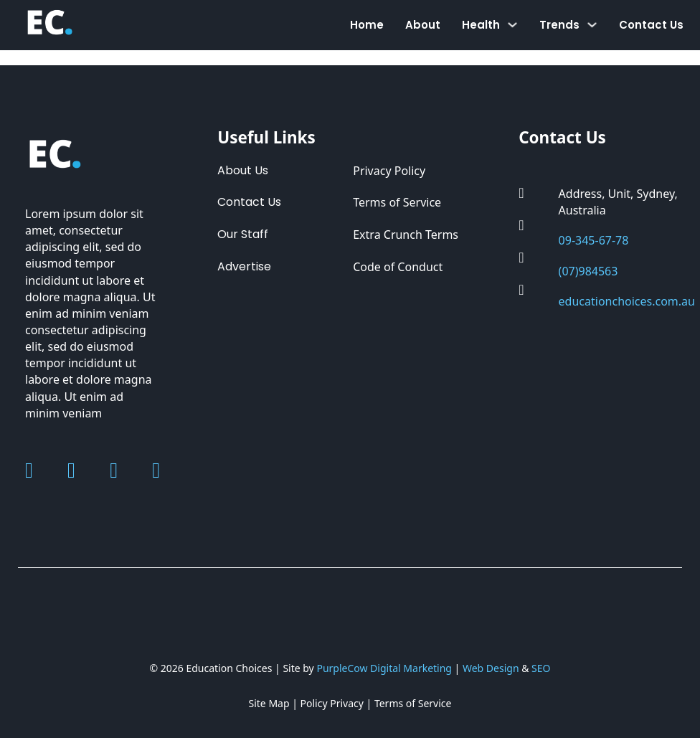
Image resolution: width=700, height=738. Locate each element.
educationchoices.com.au (627, 301)
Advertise (244, 266)
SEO (541, 668)
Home (367, 25)
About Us (243, 170)
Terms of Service (397, 202)
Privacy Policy (389, 171)
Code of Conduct (398, 267)
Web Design (491, 668)
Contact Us (651, 25)
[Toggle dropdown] (512, 25)
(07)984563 (588, 271)
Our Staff (243, 234)
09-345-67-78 (594, 240)
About (423, 25)
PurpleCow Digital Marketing (384, 668)
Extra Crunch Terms (406, 235)
